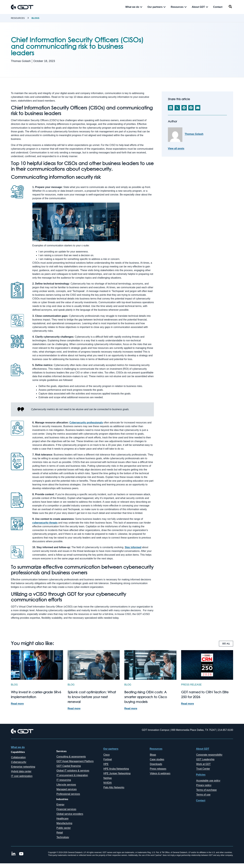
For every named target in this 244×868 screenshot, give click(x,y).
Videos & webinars (160, 773)
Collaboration (18, 757)
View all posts (176, 149)
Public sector (64, 828)
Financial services (66, 809)
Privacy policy (204, 785)
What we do (18, 747)
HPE (106, 764)
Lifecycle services (66, 785)
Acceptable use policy (208, 781)
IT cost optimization (22, 776)
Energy (60, 805)
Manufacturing (64, 823)
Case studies (157, 759)
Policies (201, 775)
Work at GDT (203, 764)
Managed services (67, 789)
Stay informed (133, 547)
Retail (60, 833)
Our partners (111, 749)
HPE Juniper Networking (117, 773)
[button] (171, 108)
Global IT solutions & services (73, 771)
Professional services (68, 794)
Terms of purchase (206, 790)
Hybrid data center (21, 771)
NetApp (107, 778)
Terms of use (203, 795)
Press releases (158, 769)
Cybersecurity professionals (86, 423)
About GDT (203, 749)
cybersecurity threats (45, 523)
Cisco (106, 755)
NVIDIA (107, 783)
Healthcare (62, 819)
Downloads (156, 764)
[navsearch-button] (230, 7)
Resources (18, 18)
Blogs (35, 18)
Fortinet (108, 759)
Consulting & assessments (71, 757)
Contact (201, 800)
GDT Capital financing (69, 766)
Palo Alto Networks (114, 787)
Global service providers (70, 814)
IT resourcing (64, 780)
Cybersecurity (19, 762)
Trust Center (203, 769)
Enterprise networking (23, 767)
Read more (17, 704)
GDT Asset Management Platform (75, 761)
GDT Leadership (205, 759)
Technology (63, 837)
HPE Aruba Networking (116, 769)
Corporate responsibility (209, 755)
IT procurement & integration (72, 775)
